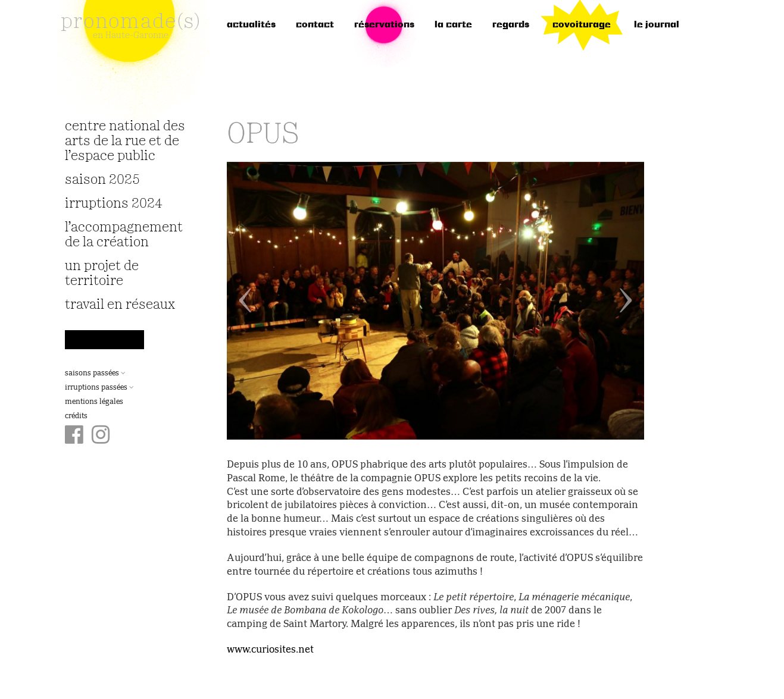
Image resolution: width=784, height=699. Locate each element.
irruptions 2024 (114, 204)
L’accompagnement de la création (124, 235)
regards (511, 25)
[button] (258, 301)
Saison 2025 (102, 180)
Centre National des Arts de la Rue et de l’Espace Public (125, 141)
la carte (453, 25)
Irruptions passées (99, 388)
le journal (657, 25)
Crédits (76, 416)
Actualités (251, 25)
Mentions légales (94, 402)
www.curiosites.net (270, 650)
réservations (384, 25)
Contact (315, 25)
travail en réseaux (120, 305)
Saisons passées (95, 374)
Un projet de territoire (102, 274)
